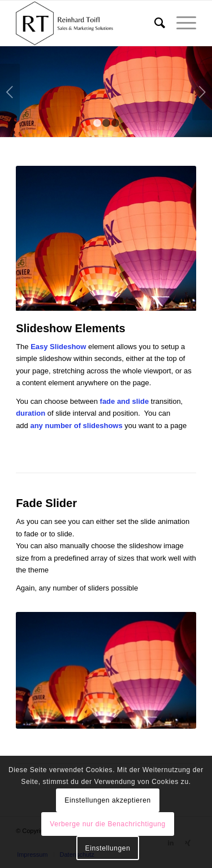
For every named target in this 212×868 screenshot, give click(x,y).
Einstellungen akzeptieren (107, 800)
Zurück (10, 92)
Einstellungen (108, 848)
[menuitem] (154, 23)
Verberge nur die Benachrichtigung (108, 824)
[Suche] (154, 23)
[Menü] (181, 23)
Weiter (202, 92)
